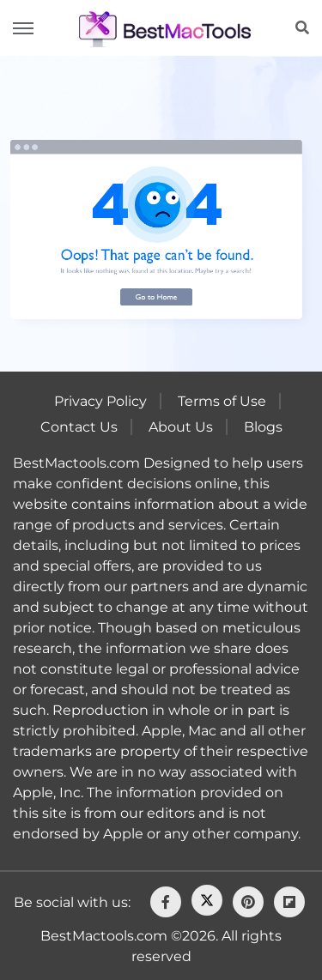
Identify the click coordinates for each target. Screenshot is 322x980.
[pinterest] (248, 902)
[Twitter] (207, 900)
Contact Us (79, 427)
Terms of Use (222, 401)
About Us (181, 427)
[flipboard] (289, 902)
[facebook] (166, 902)
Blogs (263, 427)
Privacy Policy (100, 401)
